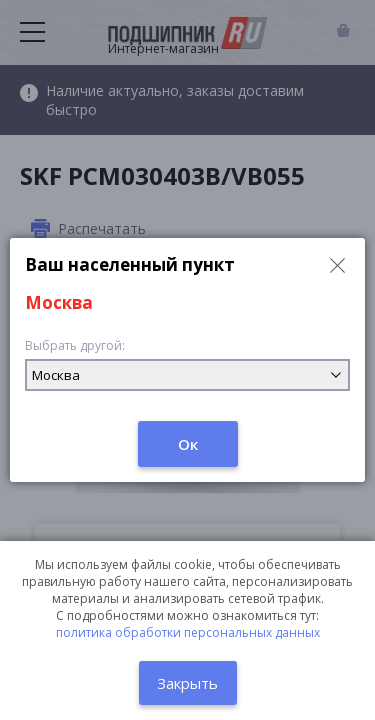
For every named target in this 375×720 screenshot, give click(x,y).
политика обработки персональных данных (188, 632)
